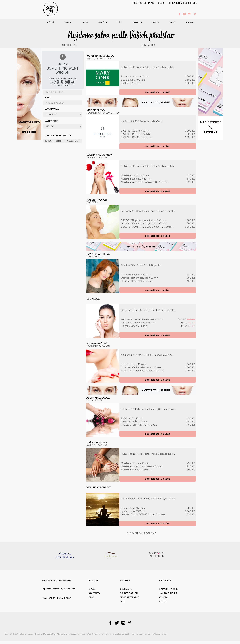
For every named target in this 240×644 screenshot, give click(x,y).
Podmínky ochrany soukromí (111, 634)
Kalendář (73, 141)
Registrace (190, 3)
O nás (92, 589)
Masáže (155, 23)
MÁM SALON (49, 598)
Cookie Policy (160, 634)
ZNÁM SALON (64, 598)
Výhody (164, 597)
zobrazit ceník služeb (158, 92)
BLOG (161, 3)
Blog (92, 597)
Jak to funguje (168, 593)
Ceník (162, 601)
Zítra (59, 141)
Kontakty (94, 593)
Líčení (51, 23)
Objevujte (126, 589)
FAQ (122, 601)
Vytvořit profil (169, 589)
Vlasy (85, 23)
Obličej (103, 23)
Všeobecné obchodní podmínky (138, 634)
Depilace (137, 23)
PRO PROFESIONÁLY (144, 3)
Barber (190, 23)
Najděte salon (129, 593)
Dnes (49, 141)
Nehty (68, 23)
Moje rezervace (130, 597)
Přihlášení (174, 3)
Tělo (120, 23)
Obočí (172, 23)
